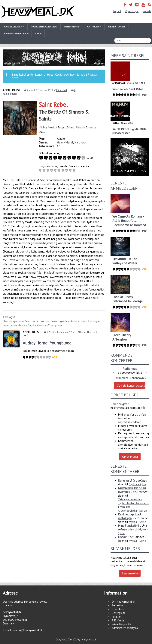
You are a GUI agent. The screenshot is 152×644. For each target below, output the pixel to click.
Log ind (117, 11)
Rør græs (124, 480)
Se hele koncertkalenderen (131, 385)
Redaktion (118, 605)
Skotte (53, 332)
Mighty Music (47, 127)
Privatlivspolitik (122, 624)
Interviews (72, 27)
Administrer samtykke (125, 628)
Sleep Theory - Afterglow (122, 337)
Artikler (116, 617)
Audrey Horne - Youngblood (47, 343)
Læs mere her (131, 573)
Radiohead (130, 369)
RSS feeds (118, 620)
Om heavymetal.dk (123, 602)
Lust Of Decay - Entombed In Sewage (128, 299)
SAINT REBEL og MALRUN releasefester (129, 131)
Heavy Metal (65, 142)
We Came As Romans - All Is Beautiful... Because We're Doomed (129, 221)
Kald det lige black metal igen (130, 516)
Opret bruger (132, 11)
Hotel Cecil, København (62, 74)
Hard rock (80, 142)
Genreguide (119, 613)
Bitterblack (62, 90)
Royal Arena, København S (130, 378)
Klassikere (118, 609)
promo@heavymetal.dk (27, 630)
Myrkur (122, 537)
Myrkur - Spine (137, 484)
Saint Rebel (53, 105)
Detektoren (117, 27)
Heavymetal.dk (38, 12)
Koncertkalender (44, 27)
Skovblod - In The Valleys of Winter (125, 261)
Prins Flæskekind (128, 526)
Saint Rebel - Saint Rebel (128, 89)
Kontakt (147, 11)
